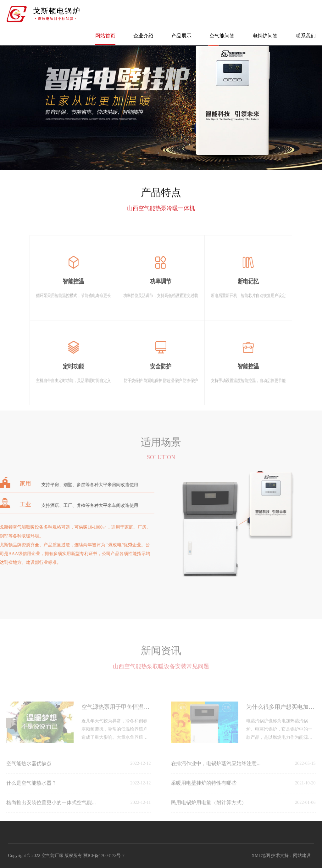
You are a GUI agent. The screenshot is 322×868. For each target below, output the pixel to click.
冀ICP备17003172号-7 (104, 856)
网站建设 (302, 856)
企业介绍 (143, 36)
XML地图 (261, 856)
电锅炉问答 (265, 36)
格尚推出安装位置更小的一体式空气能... (51, 808)
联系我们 (306, 36)
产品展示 (181, 36)
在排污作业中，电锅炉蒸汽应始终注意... (216, 769)
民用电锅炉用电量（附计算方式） (209, 808)
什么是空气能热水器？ (31, 789)
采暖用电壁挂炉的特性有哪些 (204, 789)
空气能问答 (222, 36)
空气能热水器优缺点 (29, 769)
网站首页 (105, 36)
